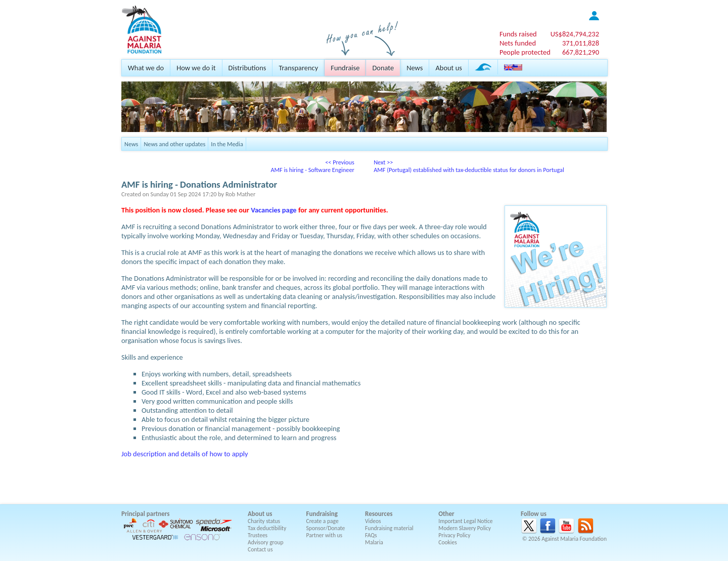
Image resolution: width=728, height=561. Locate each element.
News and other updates (174, 144)
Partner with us (325, 535)
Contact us (260, 549)
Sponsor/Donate (326, 528)
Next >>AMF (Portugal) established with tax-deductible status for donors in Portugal (469, 166)
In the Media (227, 144)
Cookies (448, 542)
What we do (146, 68)
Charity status (264, 521)
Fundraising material (389, 528)
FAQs (371, 535)
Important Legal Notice (465, 521)
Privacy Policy (454, 535)
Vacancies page (274, 210)
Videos (373, 521)
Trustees (258, 535)
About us (448, 68)
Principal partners (145, 514)
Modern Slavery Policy (465, 528)
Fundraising (322, 514)
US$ (575, 34)
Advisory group (266, 542)
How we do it (196, 68)
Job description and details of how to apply (185, 454)
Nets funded (518, 43)
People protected (525, 52)
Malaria (374, 542)
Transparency (298, 68)
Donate (383, 68)
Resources (379, 514)
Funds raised (518, 34)
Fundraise (345, 68)
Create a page (323, 521)
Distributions (247, 68)
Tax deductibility (267, 528)
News (415, 68)
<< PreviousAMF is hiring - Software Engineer (312, 166)
